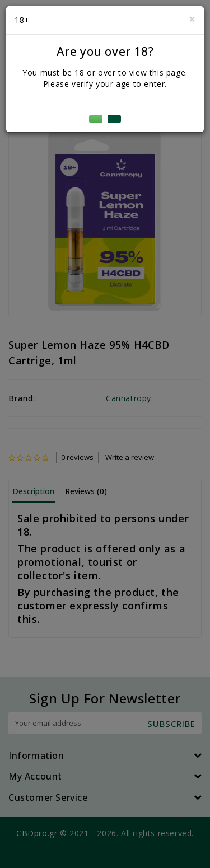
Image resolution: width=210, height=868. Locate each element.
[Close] (192, 19)
